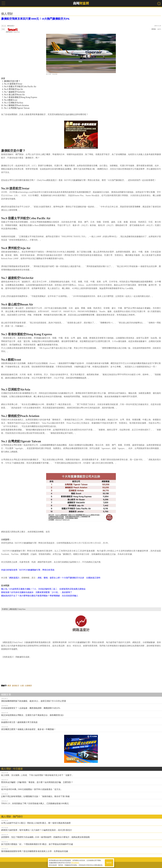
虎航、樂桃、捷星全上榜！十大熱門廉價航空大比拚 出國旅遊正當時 (69, 578)
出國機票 (28, 686)
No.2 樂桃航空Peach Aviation (16, 105)
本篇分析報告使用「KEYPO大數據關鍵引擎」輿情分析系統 (28, 570)
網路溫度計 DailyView (13, 30)
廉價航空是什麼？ (12, 81)
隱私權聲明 (75, 863)
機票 (9, 686)
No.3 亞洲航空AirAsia (14, 103)
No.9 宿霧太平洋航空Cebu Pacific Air (20, 87)
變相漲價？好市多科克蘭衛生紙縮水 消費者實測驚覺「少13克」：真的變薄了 (37, 592)
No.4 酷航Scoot (11, 100)
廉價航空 (16, 686)
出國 (22, 686)
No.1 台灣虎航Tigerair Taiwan (17, 108)
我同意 (109, 863)
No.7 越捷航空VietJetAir (15, 92)
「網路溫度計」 (14, 578)
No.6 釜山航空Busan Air (14, 95)
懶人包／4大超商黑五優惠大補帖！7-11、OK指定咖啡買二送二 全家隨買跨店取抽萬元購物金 (43, 589)
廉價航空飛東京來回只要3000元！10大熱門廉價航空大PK (37, 19)
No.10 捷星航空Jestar (13, 84)
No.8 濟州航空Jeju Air (14, 89)
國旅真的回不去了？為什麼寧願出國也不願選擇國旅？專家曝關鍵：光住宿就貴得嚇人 (40, 596)
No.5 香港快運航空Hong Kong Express (21, 97)
